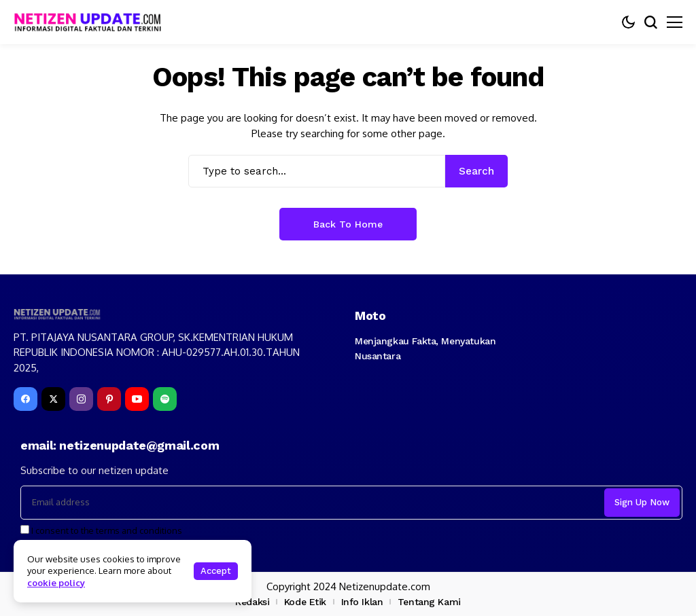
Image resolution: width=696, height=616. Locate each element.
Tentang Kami (429, 602)
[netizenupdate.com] (92, 22)
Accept (216, 571)
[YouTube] (137, 399)
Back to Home (348, 224)
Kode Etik (305, 602)
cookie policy (56, 583)
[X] (53, 399)
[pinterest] (109, 399)
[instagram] (81, 399)
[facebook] (25, 399)
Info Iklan (362, 602)
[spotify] (165, 399)
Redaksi (252, 602)
